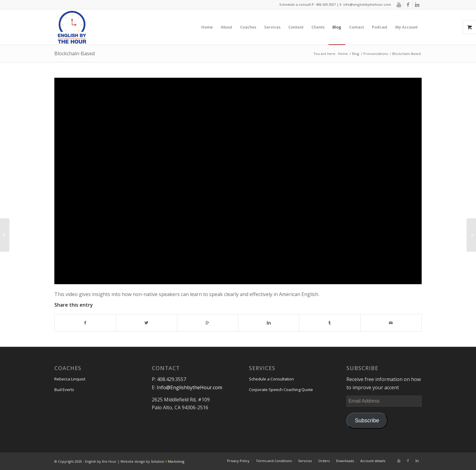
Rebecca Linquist (70, 379)
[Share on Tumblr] (330, 323)
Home (343, 54)
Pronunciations (376, 54)
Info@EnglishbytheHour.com (189, 387)
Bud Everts (64, 390)
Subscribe (367, 421)
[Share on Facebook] (85, 323)
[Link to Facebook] (408, 5)
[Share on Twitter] (146, 323)
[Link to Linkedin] (417, 5)
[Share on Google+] (208, 323)
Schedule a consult (295, 4)
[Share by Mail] (391, 323)
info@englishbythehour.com (367, 4)
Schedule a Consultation (271, 379)
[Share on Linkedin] (269, 323)
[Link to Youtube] (399, 5)
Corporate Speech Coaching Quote (281, 390)
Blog (356, 54)
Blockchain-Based (75, 53)
